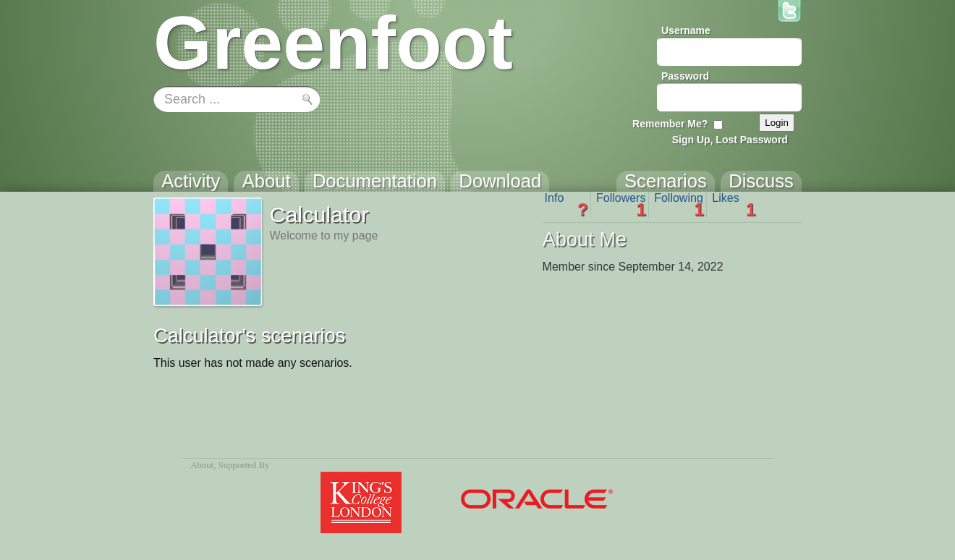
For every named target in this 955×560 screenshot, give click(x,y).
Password (685, 76)
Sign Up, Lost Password (730, 140)
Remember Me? (670, 124)
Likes (734, 205)
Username (686, 30)
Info (566, 205)
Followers (621, 205)
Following (679, 205)
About (202, 465)
